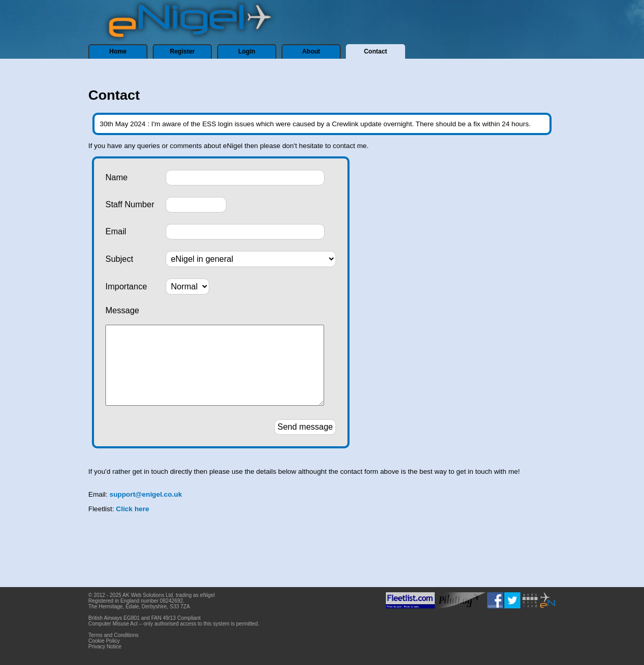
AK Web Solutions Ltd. (149, 595)
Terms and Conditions (113, 635)
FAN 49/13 (163, 618)
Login (247, 51)
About (311, 51)
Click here (132, 524)
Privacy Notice (105, 647)
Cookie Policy (104, 641)
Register (182, 51)
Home (118, 51)
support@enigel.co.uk (146, 510)
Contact (376, 51)
